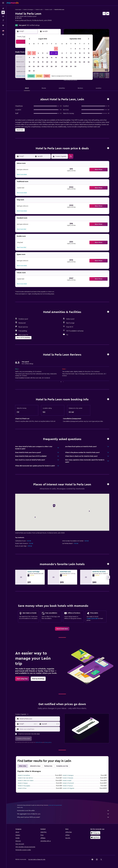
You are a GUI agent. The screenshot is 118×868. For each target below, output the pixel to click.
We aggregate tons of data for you (63, 814)
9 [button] (29, 58)
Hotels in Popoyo (68, 786)
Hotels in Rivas (22, 788)
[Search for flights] (3, 9)
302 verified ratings (33, 25)
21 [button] (52, 62)
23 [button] (29, 66)
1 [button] (56, 49)
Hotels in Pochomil (68, 783)
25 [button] (38, 66)
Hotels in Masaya (23, 783)
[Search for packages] (3, 20)
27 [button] (47, 66)
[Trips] (3, 25)
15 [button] (56, 58)
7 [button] (52, 53)
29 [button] (56, 66)
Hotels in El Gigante (68, 788)
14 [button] (52, 58)
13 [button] (47, 58)
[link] (62, 629)
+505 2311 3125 (20, 23)
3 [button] (34, 53)
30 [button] (29, 71)
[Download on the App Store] (95, 837)
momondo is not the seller (63, 811)
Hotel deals (18, 10)
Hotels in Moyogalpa (24, 786)
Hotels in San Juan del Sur (25, 778)
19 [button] (43, 62)
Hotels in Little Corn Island (26, 781)
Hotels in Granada (68, 778)
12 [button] (43, 58)
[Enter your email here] (39, 729)
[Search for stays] (3, 12)
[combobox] (39, 719)
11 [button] (38, 58)
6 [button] (47, 53)
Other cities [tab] (23, 766)
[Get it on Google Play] (95, 833)
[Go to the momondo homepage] (13, 3)
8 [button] (56, 53)
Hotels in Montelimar (24, 775)
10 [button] (34, 58)
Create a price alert (92, 619)
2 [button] (29, 53)
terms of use (39, 742)
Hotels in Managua (68, 775)
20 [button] (47, 62)
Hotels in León (39, 10)
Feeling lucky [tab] (48, 766)
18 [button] (38, 62)
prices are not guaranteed (55, 805)
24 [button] (34, 66)
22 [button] (56, 62)
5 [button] (43, 53)
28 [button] (52, 66)
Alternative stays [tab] (35, 766)
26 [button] (43, 66)
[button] (3, 3)
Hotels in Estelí (67, 781)
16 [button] (29, 62)
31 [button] (34, 71)
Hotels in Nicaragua (28, 10)
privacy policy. (48, 742)
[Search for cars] (3, 16)
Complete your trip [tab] (62, 766)
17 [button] (34, 62)
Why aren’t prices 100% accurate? (63, 817)
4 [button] (38, 53)
